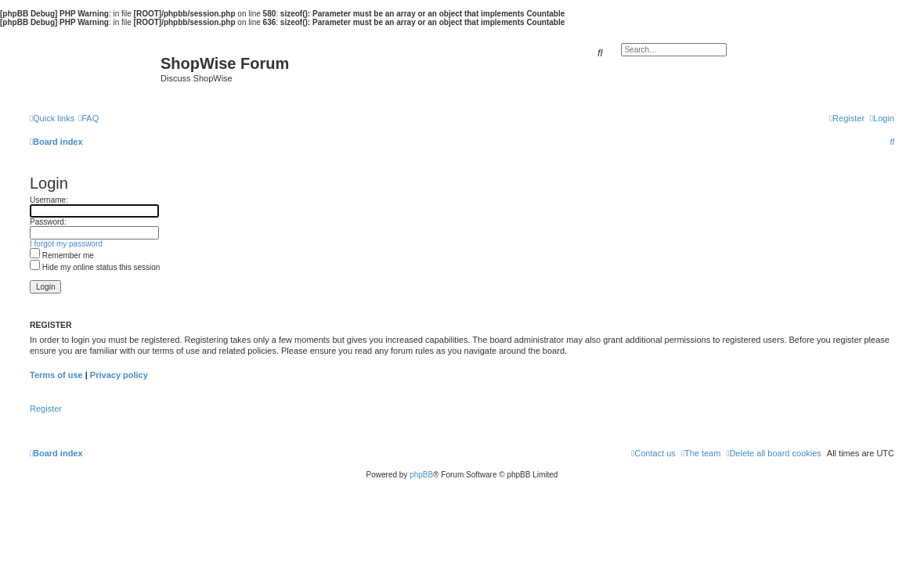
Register (46, 409)
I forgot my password (66, 244)
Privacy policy (119, 375)
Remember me (62, 256)
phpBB (421, 475)
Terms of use (56, 375)
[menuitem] (88, 118)
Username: (49, 200)
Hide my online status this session (95, 267)
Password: (48, 222)
